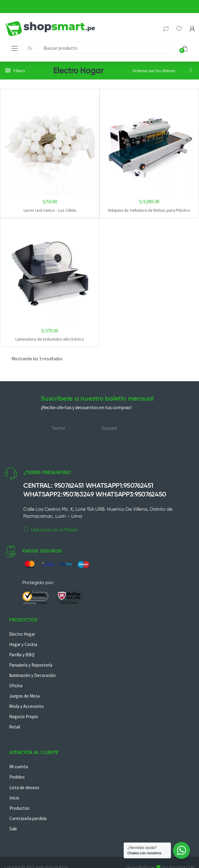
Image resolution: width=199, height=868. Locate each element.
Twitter (59, 428)
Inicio (14, 798)
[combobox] (103, 48)
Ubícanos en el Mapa (50, 530)
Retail (15, 727)
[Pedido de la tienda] (163, 71)
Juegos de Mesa (24, 696)
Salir (13, 829)
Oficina (16, 686)
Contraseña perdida (28, 818)
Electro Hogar (22, 634)
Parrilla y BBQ (22, 655)
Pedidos (17, 777)
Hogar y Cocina (23, 644)
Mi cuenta (19, 767)
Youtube (109, 428)
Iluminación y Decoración (32, 675)
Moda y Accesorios (26, 706)
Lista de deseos (24, 787)
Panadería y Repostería (31, 665)
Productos (19, 808)
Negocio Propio (24, 717)
